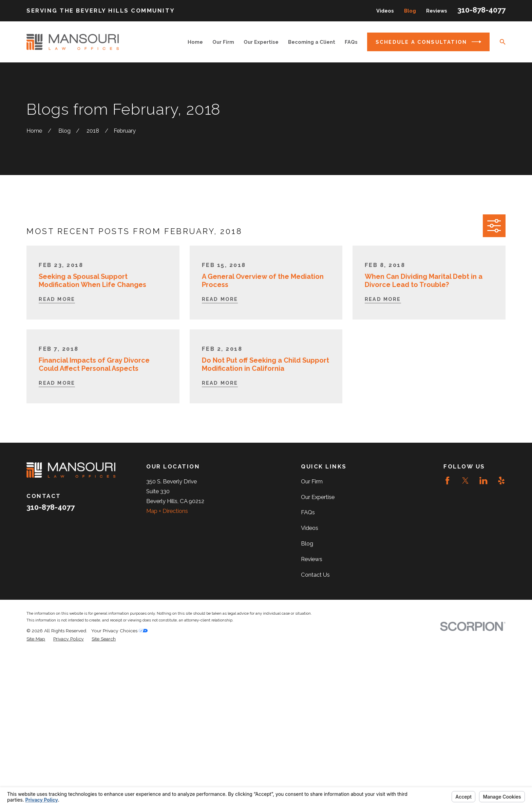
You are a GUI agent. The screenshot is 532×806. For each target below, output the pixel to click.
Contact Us (315, 575)
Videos (385, 11)
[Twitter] (465, 481)
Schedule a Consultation (428, 42)
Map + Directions (167, 511)
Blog (410, 11)
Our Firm (312, 481)
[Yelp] (501, 481)
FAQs (308, 512)
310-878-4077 (481, 10)
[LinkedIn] (483, 481)
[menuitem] (36, 639)
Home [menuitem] (195, 42)
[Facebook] (447, 481)
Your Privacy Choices (119, 631)
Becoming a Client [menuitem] (312, 42)
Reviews (437, 11)
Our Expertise (318, 497)
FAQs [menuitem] (351, 42)
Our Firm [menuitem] (223, 42)
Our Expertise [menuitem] (261, 42)
